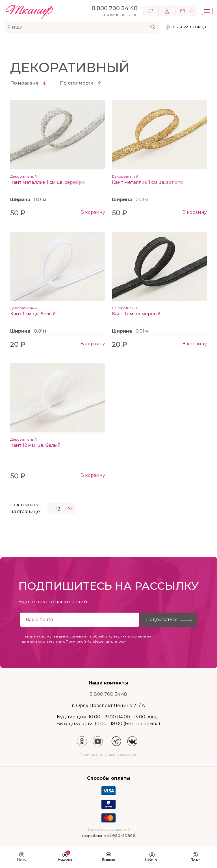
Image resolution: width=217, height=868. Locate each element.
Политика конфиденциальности (108, 754)
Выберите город (189, 27)
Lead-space (122, 835)
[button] (22, 857)
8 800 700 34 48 (108, 694)
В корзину (93, 212)
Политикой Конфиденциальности (96, 641)
